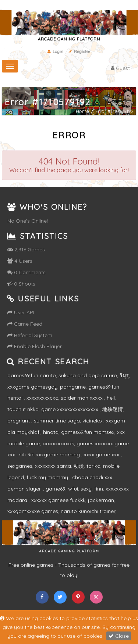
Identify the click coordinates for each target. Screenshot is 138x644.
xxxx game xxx (102, 454)
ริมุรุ (124, 375)
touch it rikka (23, 409)
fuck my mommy (48, 477)
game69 (56, 489)
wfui (73, 489)
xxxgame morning (59, 454)
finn (99, 489)
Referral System (30, 335)
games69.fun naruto (32, 375)
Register (79, 51)
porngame (73, 387)
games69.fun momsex (88, 432)
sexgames (20, 466)
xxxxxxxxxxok (58, 443)
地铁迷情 (113, 409)
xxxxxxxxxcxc (42, 398)
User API (21, 312)
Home (82, 112)
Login (55, 51)
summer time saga (57, 421)
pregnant (19, 421)
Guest (120, 68)
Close (119, 636)
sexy (86, 489)
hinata (51, 432)
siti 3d (26, 454)
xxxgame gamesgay (32, 387)
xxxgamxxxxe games (33, 511)
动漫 (79, 466)
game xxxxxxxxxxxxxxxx (70, 409)
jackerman (101, 500)
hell (111, 398)
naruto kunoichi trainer (88, 511)
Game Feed (25, 324)
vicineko (93, 421)
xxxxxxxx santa (53, 466)
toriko (93, 466)
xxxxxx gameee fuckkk (58, 500)
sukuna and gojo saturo (88, 375)
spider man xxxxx (82, 398)
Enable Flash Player (35, 346)
